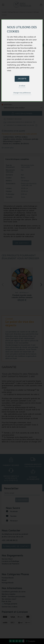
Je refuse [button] (22, 86)
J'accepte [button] (22, 79)
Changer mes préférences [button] (22, 93)
